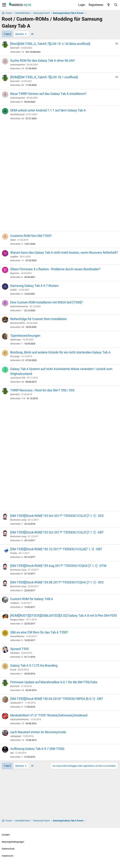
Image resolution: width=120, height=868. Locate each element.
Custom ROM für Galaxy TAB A (32, 599)
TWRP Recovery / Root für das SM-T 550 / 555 (42, 390)
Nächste (21, 34)
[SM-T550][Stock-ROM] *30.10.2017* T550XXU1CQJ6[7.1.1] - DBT (56, 549)
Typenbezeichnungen (25, 336)
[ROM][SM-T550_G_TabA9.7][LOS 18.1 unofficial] (44, 77)
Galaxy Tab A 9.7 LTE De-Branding (34, 665)
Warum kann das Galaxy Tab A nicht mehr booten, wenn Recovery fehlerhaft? (64, 253)
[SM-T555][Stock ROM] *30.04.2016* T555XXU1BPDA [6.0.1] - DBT (57, 699)
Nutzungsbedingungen (13, 842)
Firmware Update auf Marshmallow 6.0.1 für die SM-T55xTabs (54, 682)
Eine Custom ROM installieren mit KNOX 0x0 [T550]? (47, 302)
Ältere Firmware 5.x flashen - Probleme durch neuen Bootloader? (55, 269)
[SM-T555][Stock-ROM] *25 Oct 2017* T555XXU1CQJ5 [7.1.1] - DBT (57, 532)
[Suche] (116, 5)
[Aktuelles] (109, 5)
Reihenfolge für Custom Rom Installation (39, 319)
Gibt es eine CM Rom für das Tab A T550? (39, 632)
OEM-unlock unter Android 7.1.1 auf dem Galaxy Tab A (48, 110)
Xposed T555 (19, 649)
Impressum (7, 856)
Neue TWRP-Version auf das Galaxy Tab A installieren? (48, 94)
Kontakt (6, 835)
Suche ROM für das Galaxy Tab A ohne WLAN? (43, 60)
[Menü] (4, 5)
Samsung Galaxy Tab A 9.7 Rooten (34, 286)
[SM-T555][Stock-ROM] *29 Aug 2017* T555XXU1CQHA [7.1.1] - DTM (58, 566)
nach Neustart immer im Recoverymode (38, 732)
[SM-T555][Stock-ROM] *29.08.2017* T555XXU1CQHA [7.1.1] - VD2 (57, 582)
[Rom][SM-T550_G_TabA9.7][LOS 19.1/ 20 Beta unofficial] (50, 44)
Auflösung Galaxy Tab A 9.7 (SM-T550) (37, 749)
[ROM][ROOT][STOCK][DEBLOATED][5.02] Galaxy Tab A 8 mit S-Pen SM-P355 (64, 615)
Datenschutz (8, 849)
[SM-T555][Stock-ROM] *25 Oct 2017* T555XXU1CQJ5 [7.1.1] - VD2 (57, 516)
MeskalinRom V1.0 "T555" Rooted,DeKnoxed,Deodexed (49, 715)
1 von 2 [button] (7, 34)
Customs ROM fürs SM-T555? (31, 236)
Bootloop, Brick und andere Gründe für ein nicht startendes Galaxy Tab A (60, 352)
